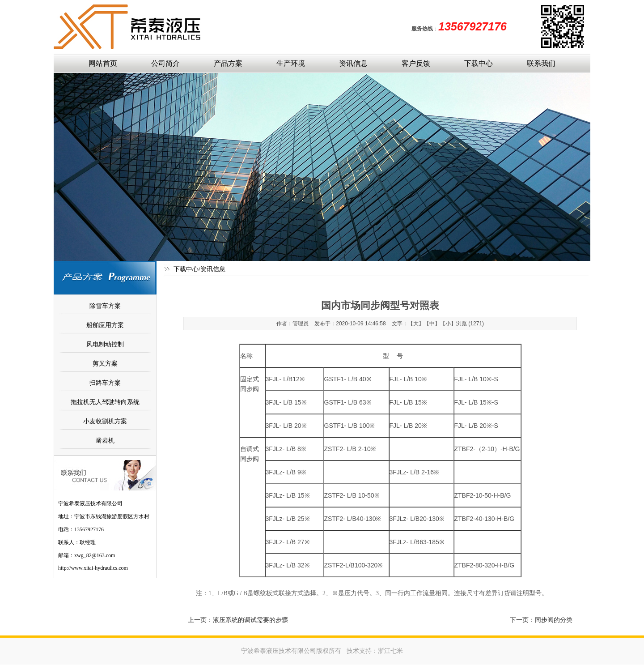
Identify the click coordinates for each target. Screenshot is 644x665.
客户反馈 (416, 63)
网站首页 (103, 63)
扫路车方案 (105, 383)
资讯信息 (353, 63)
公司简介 (165, 63)
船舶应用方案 (105, 325)
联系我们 (541, 63)
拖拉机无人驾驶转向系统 (105, 402)
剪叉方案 (105, 363)
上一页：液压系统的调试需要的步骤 (238, 620)
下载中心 (479, 63)
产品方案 (228, 63)
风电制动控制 (105, 344)
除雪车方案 (105, 306)
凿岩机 (105, 440)
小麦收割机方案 (105, 421)
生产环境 (291, 63)
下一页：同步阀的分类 (541, 620)
